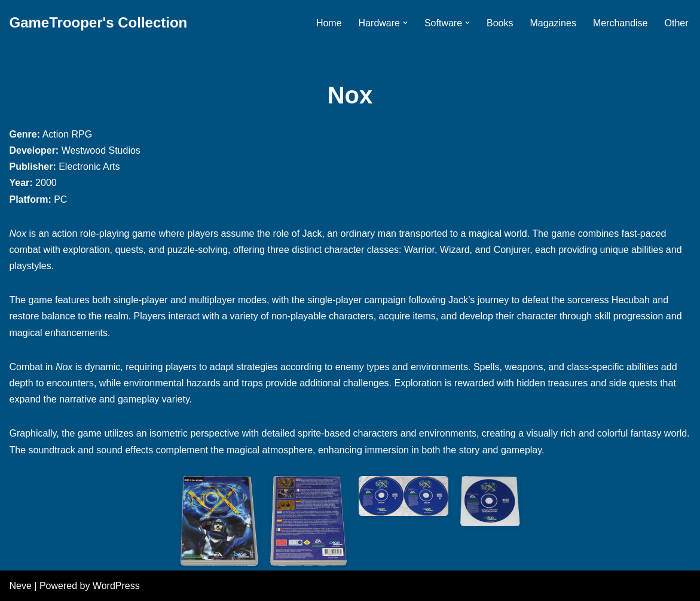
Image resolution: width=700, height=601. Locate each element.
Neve (21, 586)
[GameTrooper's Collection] (99, 23)
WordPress (116, 586)
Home (329, 23)
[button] (405, 23)
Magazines (553, 23)
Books (500, 23)
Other (676, 23)
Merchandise (620, 23)
